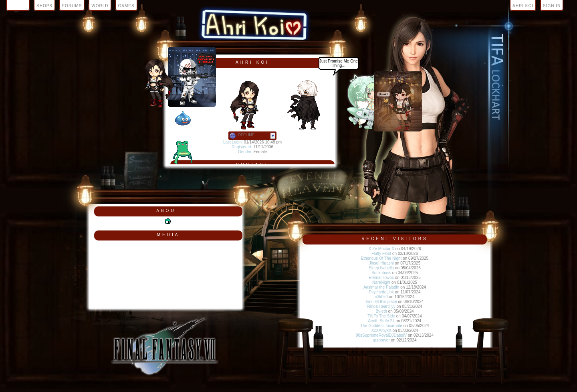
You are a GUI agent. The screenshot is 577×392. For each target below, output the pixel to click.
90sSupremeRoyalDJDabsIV (381, 335)
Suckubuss (381, 273)
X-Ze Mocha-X (381, 249)
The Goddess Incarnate (381, 326)
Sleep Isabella (381, 268)
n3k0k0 (381, 297)
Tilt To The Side (381, 316)
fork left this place (381, 302)
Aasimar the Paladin (381, 287)
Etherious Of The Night (381, 258)
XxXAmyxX (381, 330)
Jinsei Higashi (381, 263)
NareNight (381, 282)
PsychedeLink (381, 292)
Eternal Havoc (381, 278)
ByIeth (381, 311)
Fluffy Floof (381, 254)
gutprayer (381, 340)
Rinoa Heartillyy (381, 306)
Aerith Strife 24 (381, 321)
